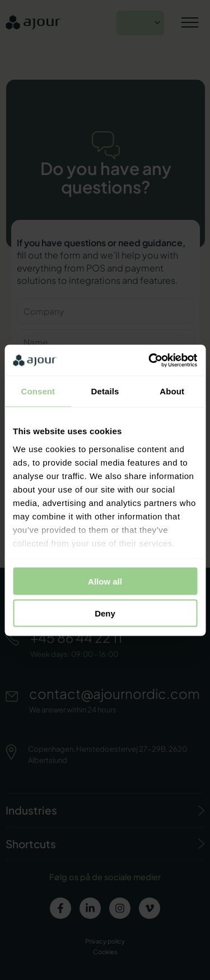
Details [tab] (105, 391)
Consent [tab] (38, 391)
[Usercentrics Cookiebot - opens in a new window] (150, 360)
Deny (105, 613)
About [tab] (172, 391)
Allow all (105, 581)
